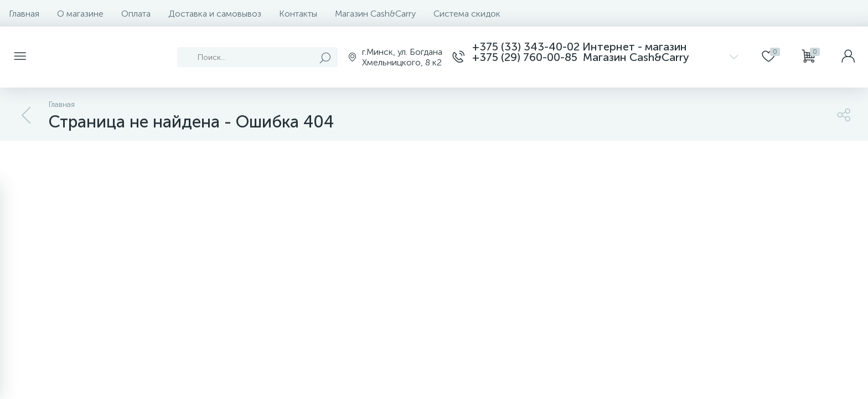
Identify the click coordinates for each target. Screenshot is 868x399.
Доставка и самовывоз (215, 14)
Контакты (298, 14)
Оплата (136, 14)
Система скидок (467, 14)
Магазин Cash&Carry (375, 14)
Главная (24, 14)
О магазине (80, 14)
